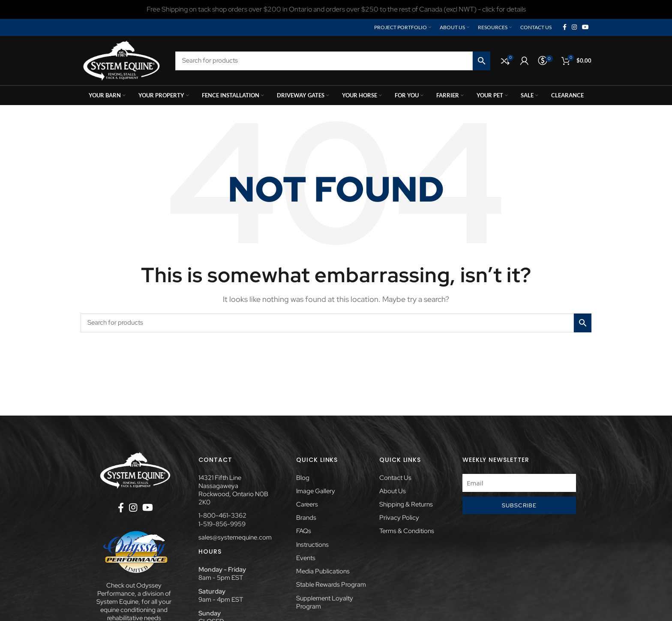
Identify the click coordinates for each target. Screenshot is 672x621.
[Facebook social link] (565, 27)
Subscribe (519, 505)
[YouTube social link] (585, 27)
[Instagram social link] (574, 27)
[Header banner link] (336, 9)
